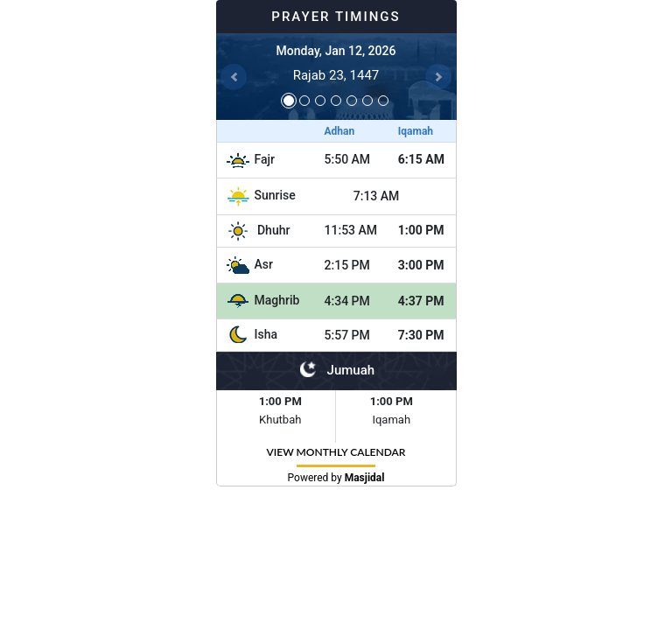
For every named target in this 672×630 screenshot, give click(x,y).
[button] (234, 77)
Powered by (336, 478)
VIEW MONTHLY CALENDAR (336, 452)
